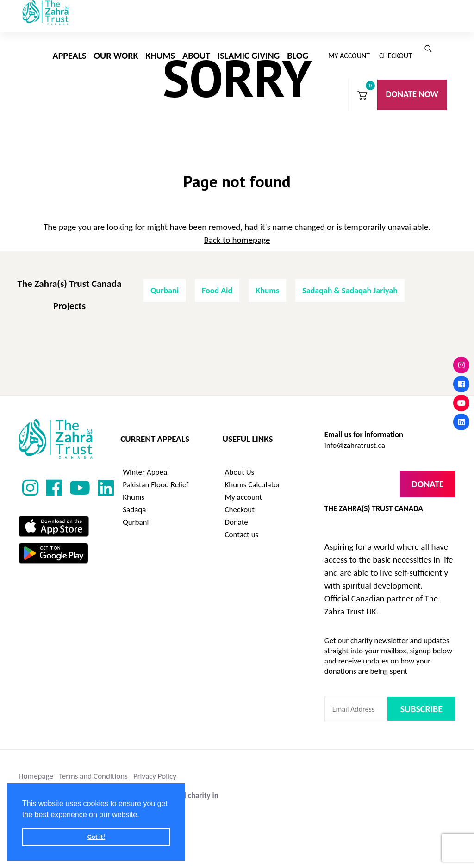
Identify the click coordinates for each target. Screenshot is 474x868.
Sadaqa (134, 503)
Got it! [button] (96, 837)
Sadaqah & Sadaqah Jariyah (350, 284)
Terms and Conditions (93, 769)
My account (349, 56)
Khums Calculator (253, 478)
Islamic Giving (249, 56)
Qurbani (165, 284)
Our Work (116, 56)
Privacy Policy (155, 769)
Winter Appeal (146, 465)
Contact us (242, 528)
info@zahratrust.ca (355, 438)
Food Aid (217, 284)
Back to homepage (237, 233)
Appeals (70, 56)
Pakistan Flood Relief (156, 478)
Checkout (396, 56)
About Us (240, 465)
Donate (237, 515)
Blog (298, 56)
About (196, 56)
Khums (161, 56)
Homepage (36, 769)
